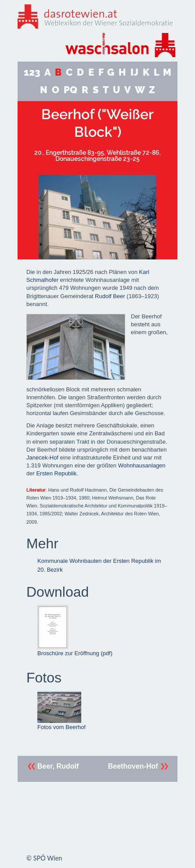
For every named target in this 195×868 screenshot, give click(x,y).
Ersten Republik (56, 473)
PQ (70, 90)
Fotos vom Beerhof (61, 711)
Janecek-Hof (42, 458)
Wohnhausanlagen (142, 465)
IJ (134, 72)
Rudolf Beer (110, 296)
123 (32, 72)
